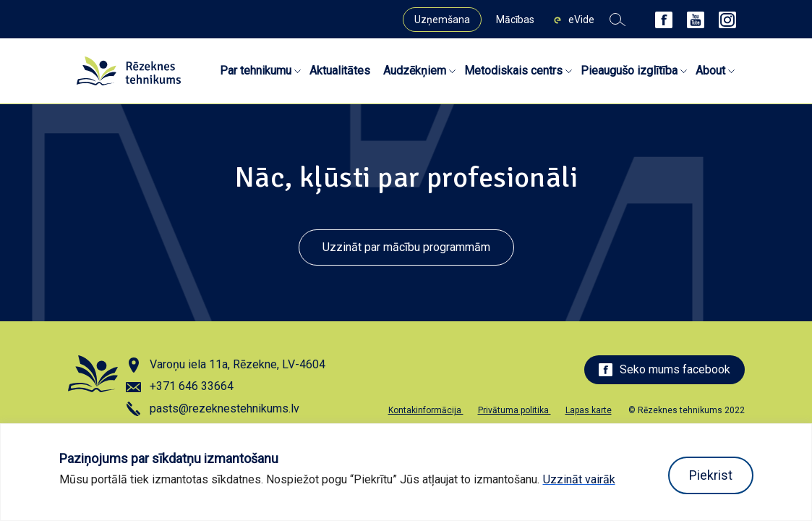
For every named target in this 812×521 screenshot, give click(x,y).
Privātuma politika (514, 410)
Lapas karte (589, 410)
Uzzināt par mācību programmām (406, 247)
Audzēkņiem (415, 71)
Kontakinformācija (426, 410)
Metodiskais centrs (513, 71)
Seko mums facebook (664, 369)
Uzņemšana (442, 20)
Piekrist (711, 475)
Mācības (515, 20)
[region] (406, 472)
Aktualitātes (340, 71)
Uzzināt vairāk (579, 479)
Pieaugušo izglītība (629, 71)
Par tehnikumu (256, 71)
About (710, 71)
